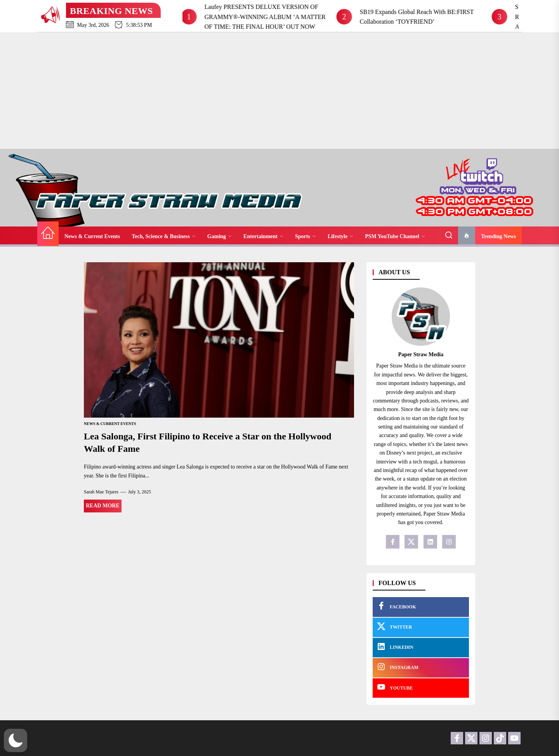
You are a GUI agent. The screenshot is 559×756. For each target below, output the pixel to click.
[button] (16, 740)
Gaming (220, 236)
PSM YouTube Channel (395, 236)
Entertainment (263, 236)
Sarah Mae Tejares (101, 492)
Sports (306, 236)
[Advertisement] (279, 91)
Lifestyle (340, 236)
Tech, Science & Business (164, 236)
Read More (103, 506)
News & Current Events (92, 236)
